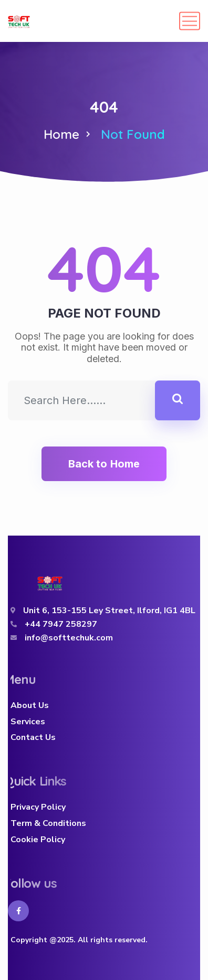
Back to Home (104, 464)
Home (61, 134)
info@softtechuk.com (69, 638)
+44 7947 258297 (61, 624)
